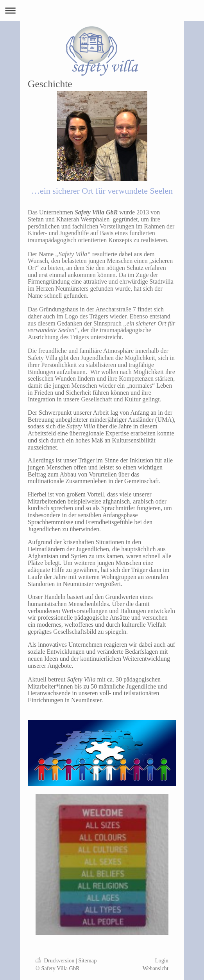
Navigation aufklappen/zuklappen (102, 10)
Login (162, 960)
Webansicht (156, 968)
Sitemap (87, 960)
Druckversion (56, 960)
